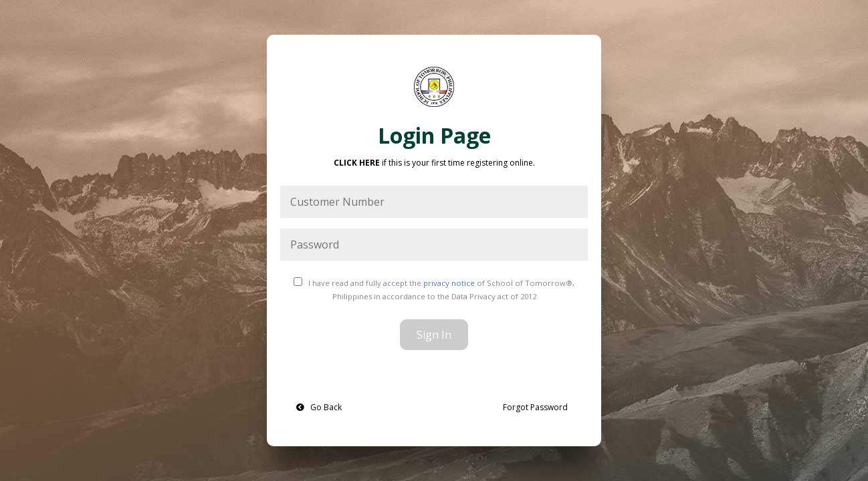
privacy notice (449, 283)
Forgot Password (535, 407)
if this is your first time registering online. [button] (434, 163)
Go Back (319, 407)
